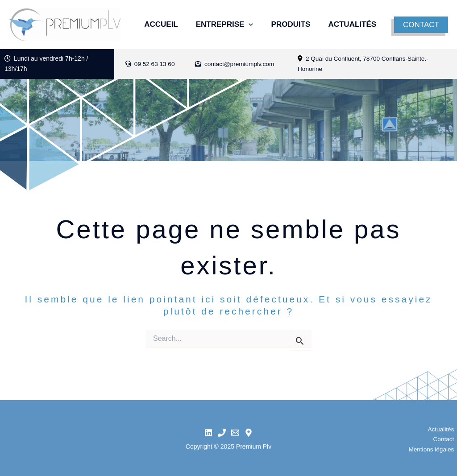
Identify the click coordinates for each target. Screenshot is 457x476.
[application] (249, 19)
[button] (422, 25)
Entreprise (226, 19)
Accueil (158, 19)
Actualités (165, 31)
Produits (296, 19)
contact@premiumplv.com (236, 64)
